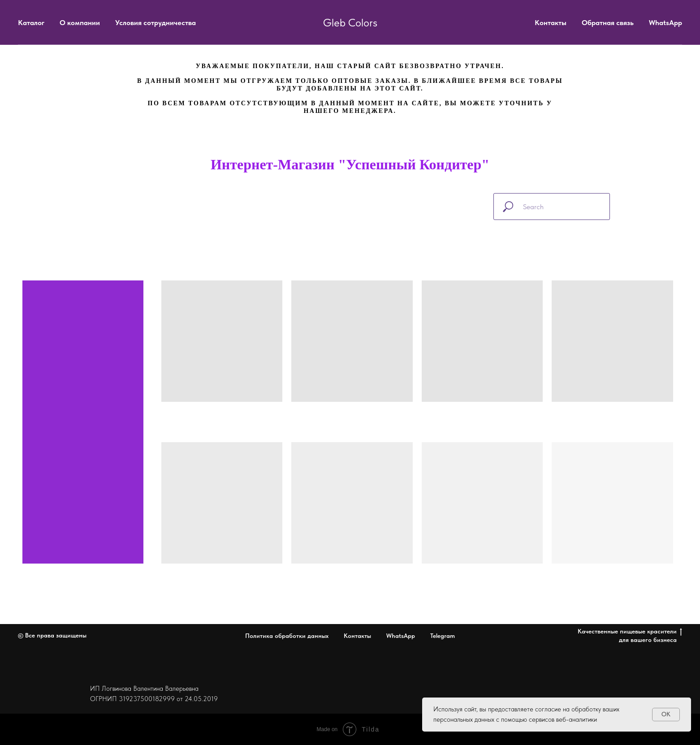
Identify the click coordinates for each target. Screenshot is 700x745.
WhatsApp (665, 23)
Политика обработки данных (287, 636)
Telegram (443, 636)
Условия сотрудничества (156, 23)
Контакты (551, 23)
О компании (80, 23)
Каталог (31, 23)
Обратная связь (608, 23)
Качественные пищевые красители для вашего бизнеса (630, 635)
